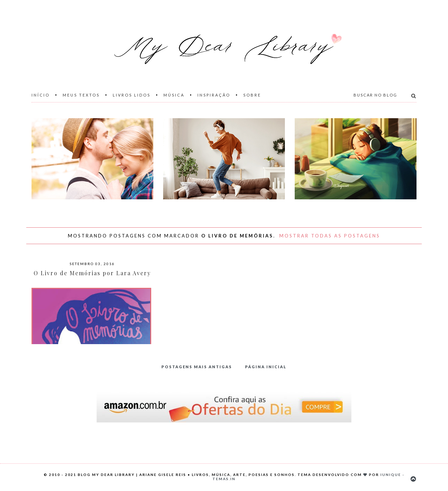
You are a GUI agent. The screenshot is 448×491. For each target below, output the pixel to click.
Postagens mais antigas (197, 367)
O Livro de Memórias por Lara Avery (92, 273)
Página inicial (266, 367)
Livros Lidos (132, 95)
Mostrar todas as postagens (330, 236)
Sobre (252, 95)
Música (174, 95)
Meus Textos (81, 95)
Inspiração (214, 95)
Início (41, 95)
